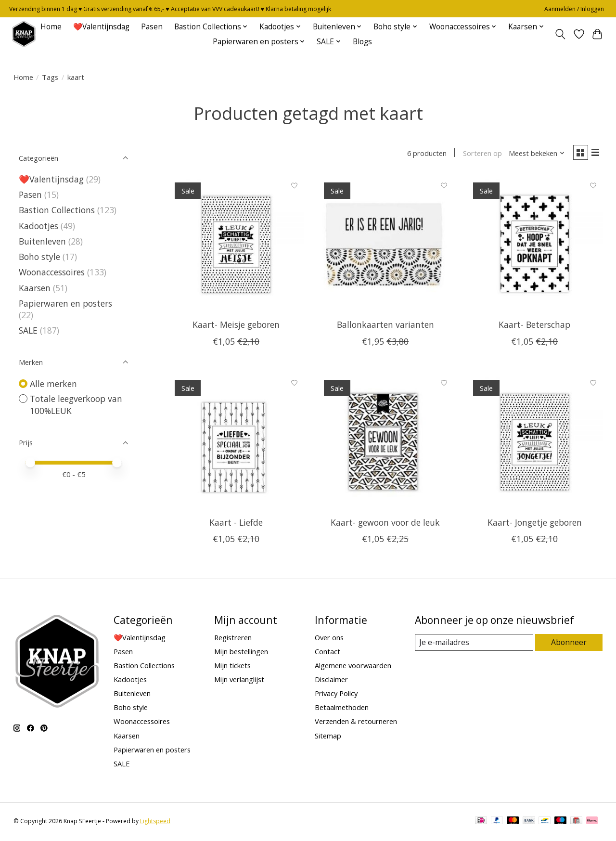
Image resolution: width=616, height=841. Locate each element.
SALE (28, 330)
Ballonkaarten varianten (385, 326)
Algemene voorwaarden (353, 667)
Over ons (329, 639)
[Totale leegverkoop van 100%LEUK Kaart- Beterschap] (535, 246)
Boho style (39, 257)
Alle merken (53, 384)
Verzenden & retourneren (356, 723)
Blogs (362, 42)
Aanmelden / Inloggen (574, 9)
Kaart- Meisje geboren (236, 326)
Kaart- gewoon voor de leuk (385, 524)
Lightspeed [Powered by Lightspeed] (155, 823)
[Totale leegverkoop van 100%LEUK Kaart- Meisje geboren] (236, 246)
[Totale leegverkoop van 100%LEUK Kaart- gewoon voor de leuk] (385, 443)
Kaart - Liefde (236, 524)
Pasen (152, 27)
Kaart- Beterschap (534, 326)
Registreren (233, 639)
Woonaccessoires (52, 272)
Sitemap (328, 737)
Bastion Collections (57, 210)
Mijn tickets (232, 667)
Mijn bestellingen (241, 653)
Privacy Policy (336, 695)
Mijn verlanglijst (239, 681)
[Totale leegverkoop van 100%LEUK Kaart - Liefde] (236, 443)
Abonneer (570, 644)
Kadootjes (38, 226)
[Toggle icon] (560, 34)
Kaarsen (35, 288)
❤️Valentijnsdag (101, 27)
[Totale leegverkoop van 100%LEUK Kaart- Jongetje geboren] (535, 443)
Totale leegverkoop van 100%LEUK (76, 405)
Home (51, 27)
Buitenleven (42, 241)
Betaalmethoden (342, 709)
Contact (327, 653)
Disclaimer (331, 681)
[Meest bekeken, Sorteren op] (533, 154)
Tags (50, 77)
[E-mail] (474, 644)
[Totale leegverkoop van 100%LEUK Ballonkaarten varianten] (385, 246)
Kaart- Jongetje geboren (535, 524)
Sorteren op (479, 154)
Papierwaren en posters (65, 303)
